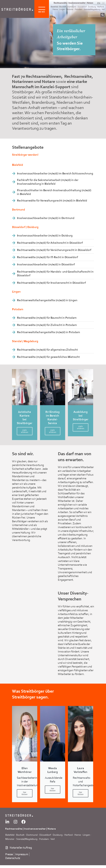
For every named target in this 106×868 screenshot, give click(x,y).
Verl (103, 9)
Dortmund (32, 835)
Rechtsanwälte (60, 3)
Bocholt (20, 835)
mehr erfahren (25, 431)
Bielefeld (10, 835)
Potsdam (79, 9)
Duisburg (58, 835)
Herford (100, 7)
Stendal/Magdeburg (92, 9)
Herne (55, 9)
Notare (90, 3)
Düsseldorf (45, 835)
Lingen (62, 9)
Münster (70, 9)
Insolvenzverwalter (77, 3)
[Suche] (103, 15)
